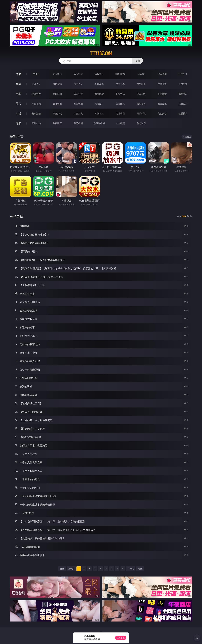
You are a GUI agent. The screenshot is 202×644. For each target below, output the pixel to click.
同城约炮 (36, 123)
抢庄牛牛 (183, 74)
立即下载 (121, 638)
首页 (62, 569)
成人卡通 (78, 94)
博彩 (19, 74)
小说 (19, 113)
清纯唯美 (141, 104)
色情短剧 (141, 123)
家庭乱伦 (57, 113)
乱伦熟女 (162, 94)
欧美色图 (78, 104)
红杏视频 (120, 123)
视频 (19, 84)
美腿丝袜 (120, 104)
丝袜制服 (141, 84)
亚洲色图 (57, 104)
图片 (19, 104)
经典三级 (141, 94)
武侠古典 (99, 113)
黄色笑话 (162, 113)
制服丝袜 (120, 94)
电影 (19, 94)
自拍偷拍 (57, 84)
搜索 (137, 61)
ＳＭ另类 (183, 84)
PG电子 (36, 74)
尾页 (140, 569)
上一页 (71, 569)
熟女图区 (162, 104)
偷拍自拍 (57, 94)
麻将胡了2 (120, 74)
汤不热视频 (99, 123)
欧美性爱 (99, 94)
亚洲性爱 (36, 94)
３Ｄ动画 (99, 84)
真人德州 (57, 74)
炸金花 (141, 74)
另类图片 (183, 104)
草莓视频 (78, 123)
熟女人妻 (120, 84)
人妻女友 (78, 113)
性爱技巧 (183, 113)
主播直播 (162, 84)
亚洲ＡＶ (36, 84)
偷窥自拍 (36, 104)
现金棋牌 (162, 74)
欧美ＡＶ (78, 84)
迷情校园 (120, 113)
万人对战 (78, 74)
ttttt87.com (101, 53)
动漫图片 (99, 104)
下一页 (131, 569)
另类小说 (141, 113)
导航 (19, 123)
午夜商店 (57, 123)
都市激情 (36, 113)
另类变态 (183, 94)
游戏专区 (99, 74)
